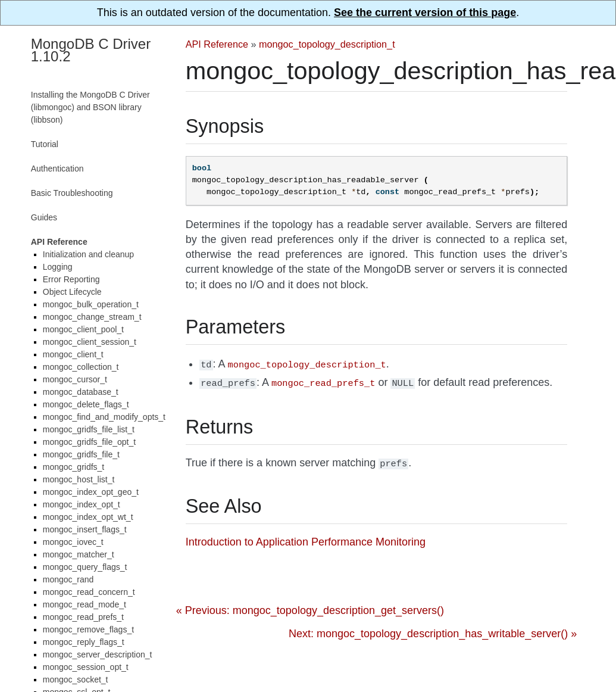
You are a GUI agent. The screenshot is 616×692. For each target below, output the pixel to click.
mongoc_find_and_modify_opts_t (104, 417)
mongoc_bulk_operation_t (91, 304)
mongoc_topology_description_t (327, 44)
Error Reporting (71, 279)
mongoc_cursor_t (75, 379)
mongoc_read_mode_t (85, 604)
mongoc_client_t (73, 354)
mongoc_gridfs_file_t (81, 454)
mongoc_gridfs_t (74, 467)
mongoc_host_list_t (79, 479)
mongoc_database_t (81, 392)
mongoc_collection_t (81, 367)
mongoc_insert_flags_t (85, 529)
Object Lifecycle (72, 292)
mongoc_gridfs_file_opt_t (89, 442)
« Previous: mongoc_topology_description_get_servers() (310, 607)
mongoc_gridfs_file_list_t (89, 429)
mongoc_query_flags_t (85, 567)
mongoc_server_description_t (98, 654)
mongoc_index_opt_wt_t (88, 517)
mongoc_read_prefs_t (83, 617)
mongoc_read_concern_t (89, 592)
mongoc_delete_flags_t (86, 404)
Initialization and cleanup (88, 254)
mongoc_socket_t (76, 679)
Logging (58, 267)
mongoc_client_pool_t (83, 329)
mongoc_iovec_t (73, 542)
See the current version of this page (425, 13)
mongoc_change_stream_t (92, 317)
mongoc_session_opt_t (86, 667)
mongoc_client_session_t (90, 342)
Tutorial (45, 144)
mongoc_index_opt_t (82, 504)
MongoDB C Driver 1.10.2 (91, 50)
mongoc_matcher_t (79, 554)
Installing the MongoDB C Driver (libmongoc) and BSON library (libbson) (90, 107)
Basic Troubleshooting (72, 193)
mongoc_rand (68, 579)
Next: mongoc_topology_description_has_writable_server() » (433, 630)
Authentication (57, 169)
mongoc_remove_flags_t (88, 629)
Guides (44, 217)
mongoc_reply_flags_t (84, 642)
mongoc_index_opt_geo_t (91, 492)
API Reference (217, 44)
